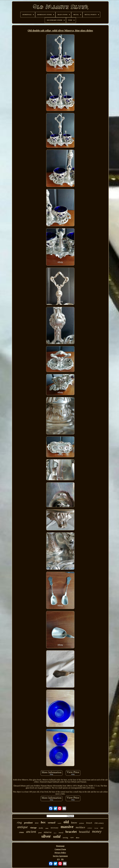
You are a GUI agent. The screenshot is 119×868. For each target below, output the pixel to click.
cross (21, 832)
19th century (99, 823)
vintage (33, 828)
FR (62, 859)
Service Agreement (60, 856)
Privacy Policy (60, 853)
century (90, 828)
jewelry (41, 828)
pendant (28, 823)
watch (59, 823)
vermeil (52, 823)
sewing (65, 838)
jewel (40, 833)
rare (72, 837)
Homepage (60, 846)
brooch (89, 823)
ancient (31, 832)
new (37, 823)
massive (67, 827)
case (102, 828)
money (97, 831)
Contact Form (60, 849)
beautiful (84, 832)
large (96, 828)
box (43, 822)
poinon (82, 823)
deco (78, 838)
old (66, 822)
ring (19, 822)
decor (55, 833)
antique (23, 827)
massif (61, 833)
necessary (55, 828)
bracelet (71, 832)
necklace (80, 827)
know (74, 823)
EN (58, 859)
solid (57, 836)
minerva (48, 832)
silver (46, 836)
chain (47, 828)
